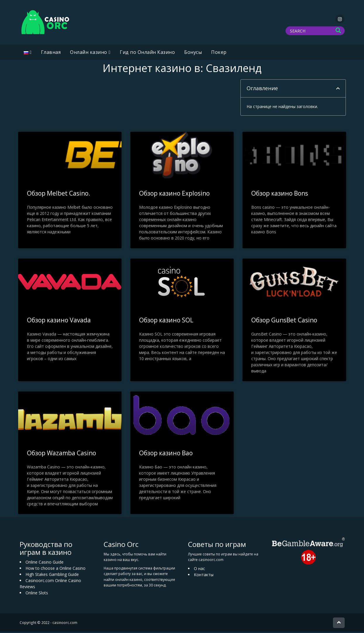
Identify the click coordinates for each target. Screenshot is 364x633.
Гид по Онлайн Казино (147, 53)
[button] (338, 90)
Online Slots (37, 594)
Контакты (204, 576)
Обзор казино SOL (166, 321)
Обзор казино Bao (166, 454)
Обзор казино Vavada (59, 321)
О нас (199, 570)
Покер (219, 53)
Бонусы (193, 53)
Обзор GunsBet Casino (284, 321)
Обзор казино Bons (280, 194)
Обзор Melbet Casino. (59, 194)
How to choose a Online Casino (55, 569)
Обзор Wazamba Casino (61, 454)
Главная (51, 53)
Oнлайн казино (89, 53)
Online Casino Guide (45, 563)
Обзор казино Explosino (174, 194)
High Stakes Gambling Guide (52, 575)
